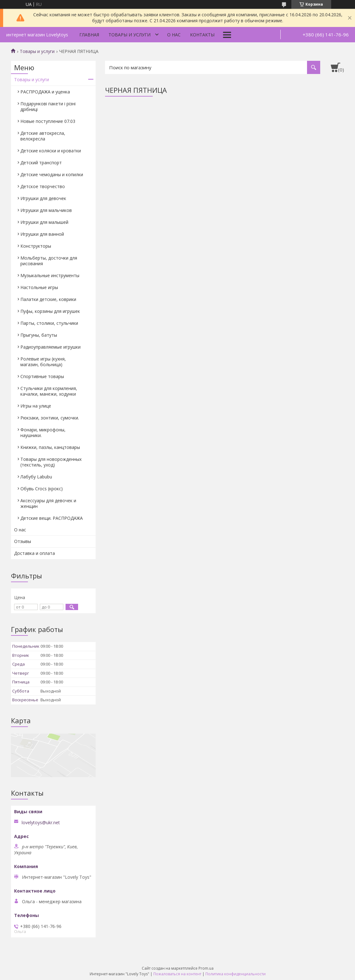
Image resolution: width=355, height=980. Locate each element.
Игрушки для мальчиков (46, 210)
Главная (89, 35)
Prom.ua (206, 968)
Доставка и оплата (34, 553)
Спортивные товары (42, 376)
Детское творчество (43, 186)
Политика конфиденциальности (236, 974)
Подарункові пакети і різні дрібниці (48, 106)
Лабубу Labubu (36, 477)
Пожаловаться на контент (177, 974)
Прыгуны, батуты (39, 335)
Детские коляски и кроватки (51, 151)
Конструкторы (36, 246)
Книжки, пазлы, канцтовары (50, 447)
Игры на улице (36, 406)
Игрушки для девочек (43, 198)
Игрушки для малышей (44, 222)
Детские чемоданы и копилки (52, 174)
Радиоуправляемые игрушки (50, 347)
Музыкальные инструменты (50, 275)
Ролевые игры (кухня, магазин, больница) (43, 362)
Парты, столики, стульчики (49, 323)
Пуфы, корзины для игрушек (50, 311)
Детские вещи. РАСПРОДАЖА (52, 518)
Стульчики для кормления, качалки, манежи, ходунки (49, 391)
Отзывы (23, 541)
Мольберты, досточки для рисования (49, 261)
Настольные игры (39, 287)
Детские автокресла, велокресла (43, 136)
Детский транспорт (41, 163)
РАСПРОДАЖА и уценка (45, 92)
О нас (174, 35)
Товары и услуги (130, 35)
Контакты (202, 35)
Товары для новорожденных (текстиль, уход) (51, 462)
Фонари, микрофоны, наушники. (43, 432)
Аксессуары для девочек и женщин (48, 503)
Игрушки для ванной (42, 234)
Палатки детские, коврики (48, 299)
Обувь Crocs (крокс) (42, 489)
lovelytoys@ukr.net (41, 823)
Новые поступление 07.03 (48, 121)
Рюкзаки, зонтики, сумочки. (50, 418)
